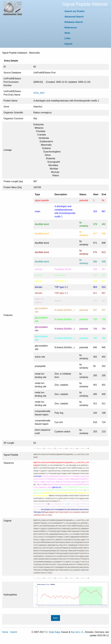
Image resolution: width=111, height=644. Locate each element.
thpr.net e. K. (77, 632)
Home (5, 632)
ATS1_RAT (39, 93)
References (71, 28)
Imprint (68, 44)
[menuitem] (86, 11)
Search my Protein (75, 11)
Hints (67, 33)
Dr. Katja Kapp (53, 632)
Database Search (74, 22)
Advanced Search (74, 17)
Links (68, 38)
